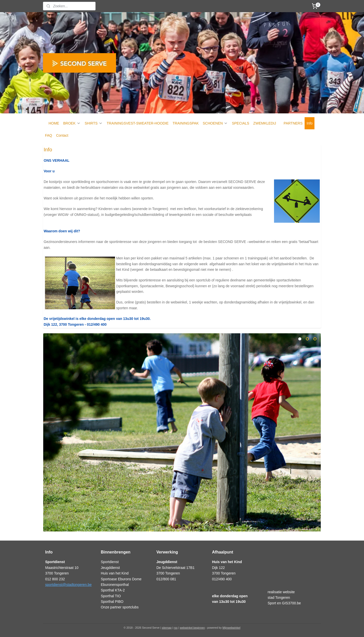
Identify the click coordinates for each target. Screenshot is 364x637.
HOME (54, 123)
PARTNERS (293, 123)
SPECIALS (240, 123)
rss (176, 628)
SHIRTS (94, 123)
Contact (62, 135)
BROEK (72, 123)
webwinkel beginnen (192, 628)
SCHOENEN (215, 123)
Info (310, 123)
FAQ (49, 135)
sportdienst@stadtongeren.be (69, 585)
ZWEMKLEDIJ (265, 123)
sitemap (167, 628)
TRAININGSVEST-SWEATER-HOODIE (138, 123)
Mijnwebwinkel (231, 628)
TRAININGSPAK (186, 123)
